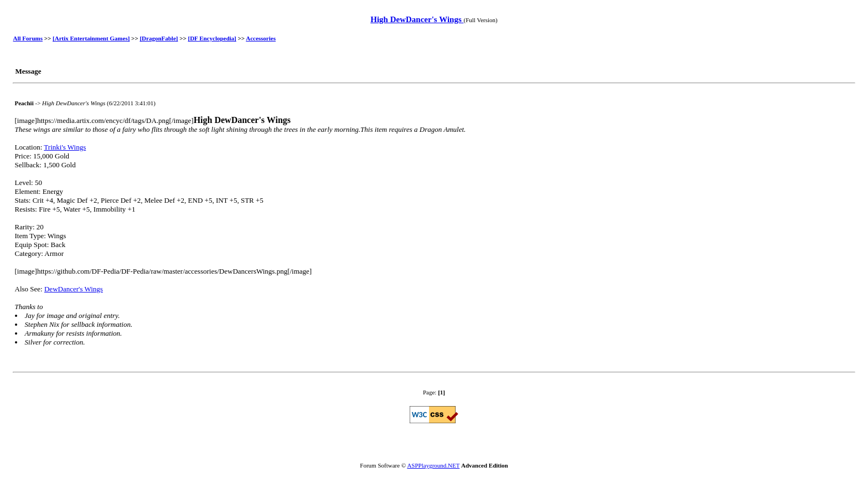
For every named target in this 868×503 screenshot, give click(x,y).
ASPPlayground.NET (433, 465)
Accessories (261, 38)
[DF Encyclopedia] (212, 38)
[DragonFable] (159, 38)
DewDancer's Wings (74, 289)
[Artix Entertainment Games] (91, 38)
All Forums (28, 38)
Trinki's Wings (65, 147)
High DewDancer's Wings (417, 19)
